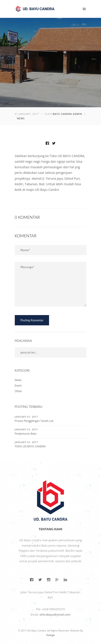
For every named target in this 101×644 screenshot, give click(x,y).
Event (18, 386)
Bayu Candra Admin (67, 114)
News (21, 118)
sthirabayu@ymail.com (55, 615)
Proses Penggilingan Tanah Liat (34, 421)
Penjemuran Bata (26, 434)
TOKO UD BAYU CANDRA (30, 446)
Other (18, 391)
